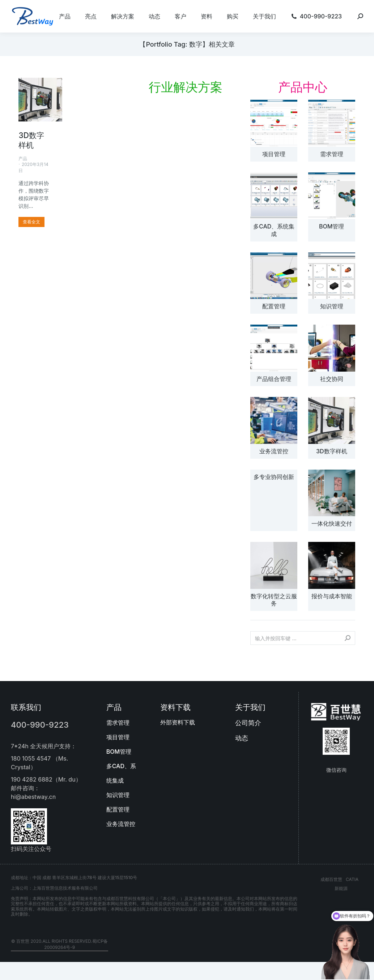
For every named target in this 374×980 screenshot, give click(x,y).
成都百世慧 (331, 879)
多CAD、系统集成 (274, 230)
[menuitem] (65, 16)
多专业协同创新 (274, 477)
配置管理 (274, 306)
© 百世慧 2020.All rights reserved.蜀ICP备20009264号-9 (60, 944)
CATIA (352, 879)
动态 (242, 738)
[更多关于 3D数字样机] (31, 222)
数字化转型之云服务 (274, 600)
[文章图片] (274, 123)
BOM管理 (331, 226)
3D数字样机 (332, 451)
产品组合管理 (274, 379)
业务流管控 (274, 451)
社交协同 (332, 379)
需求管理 (332, 154)
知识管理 (332, 306)
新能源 (341, 888)
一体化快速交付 (332, 523)
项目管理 (274, 154)
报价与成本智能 (332, 596)
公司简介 (248, 723)
